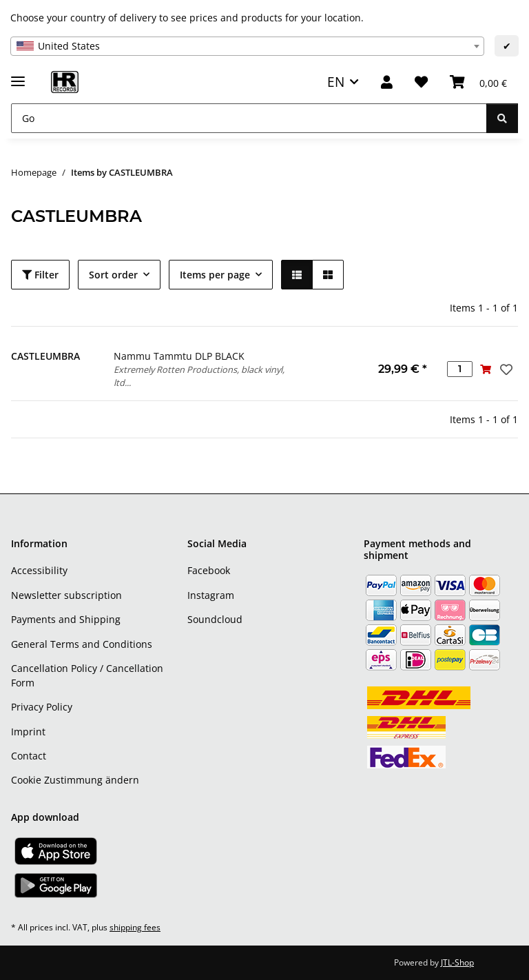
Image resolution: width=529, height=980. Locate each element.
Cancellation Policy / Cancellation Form (87, 675)
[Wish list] (421, 82)
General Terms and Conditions (82, 644)
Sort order (113, 275)
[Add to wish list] (505, 369)
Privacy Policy (42, 707)
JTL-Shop (457, 962)
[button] (387, 82)
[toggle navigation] (18, 75)
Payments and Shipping (66, 619)
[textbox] (247, 46)
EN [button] (336, 82)
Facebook (209, 570)
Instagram (211, 595)
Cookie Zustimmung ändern (75, 780)
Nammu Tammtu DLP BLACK (179, 356)
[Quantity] (460, 369)
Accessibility (39, 570)
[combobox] (247, 46)
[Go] (249, 118)
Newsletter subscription (66, 595)
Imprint (28, 732)
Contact (29, 756)
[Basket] (478, 82)
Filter (40, 275)
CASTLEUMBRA (45, 356)
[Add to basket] (485, 369)
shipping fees (135, 927)
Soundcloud (215, 619)
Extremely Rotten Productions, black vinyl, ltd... (199, 376)
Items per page (215, 275)
